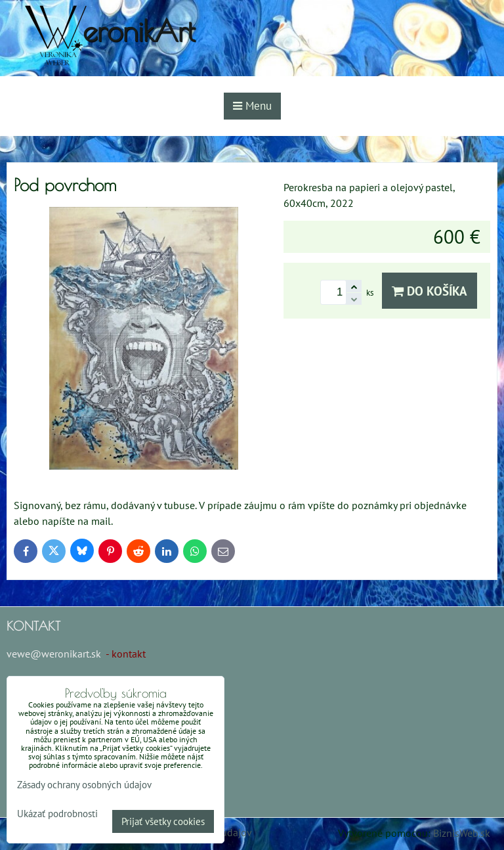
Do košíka (430, 291)
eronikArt (139, 31)
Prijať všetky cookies (163, 821)
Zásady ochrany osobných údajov (84, 785)
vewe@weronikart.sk (54, 654)
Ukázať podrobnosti (57, 814)
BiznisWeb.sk (462, 833)
